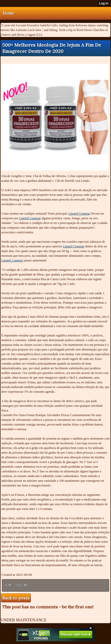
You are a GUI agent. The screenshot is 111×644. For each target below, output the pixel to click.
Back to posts (16, 598)
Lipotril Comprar (79, 214)
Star (21, 585)
